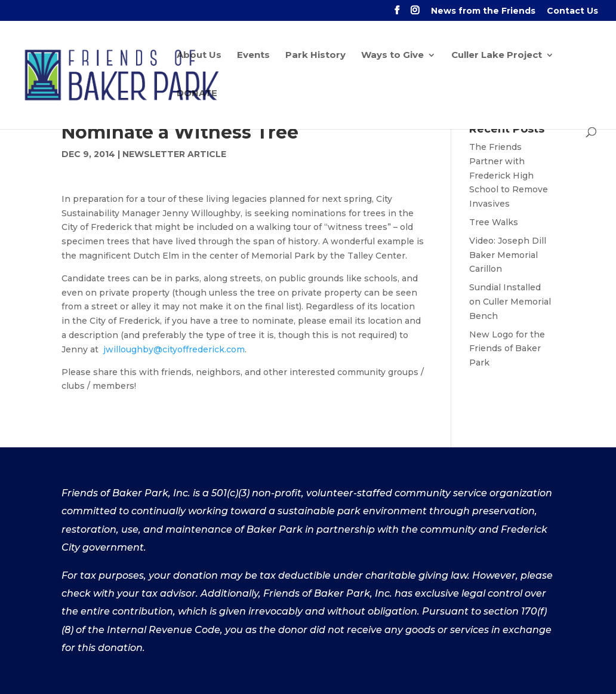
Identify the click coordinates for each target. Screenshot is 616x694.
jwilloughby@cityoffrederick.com (174, 349)
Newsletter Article (174, 154)
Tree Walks (494, 222)
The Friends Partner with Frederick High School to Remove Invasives (509, 175)
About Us (199, 56)
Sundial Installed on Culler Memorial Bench (510, 302)
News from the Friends (483, 11)
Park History (315, 56)
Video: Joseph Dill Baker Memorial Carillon (508, 255)
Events (253, 56)
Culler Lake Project (497, 56)
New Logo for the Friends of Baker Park (507, 349)
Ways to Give (392, 56)
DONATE (197, 94)
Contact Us (572, 11)
